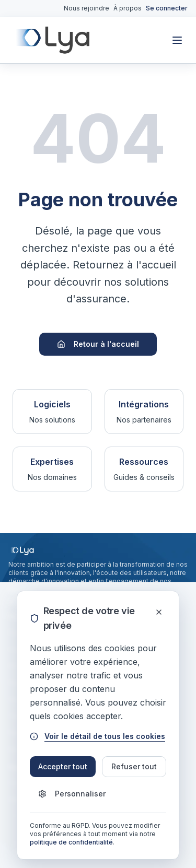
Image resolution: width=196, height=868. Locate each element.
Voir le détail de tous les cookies (97, 736)
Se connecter (167, 8)
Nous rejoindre (87, 8)
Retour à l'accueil (98, 344)
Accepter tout (63, 766)
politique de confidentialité (71, 842)
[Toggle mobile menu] (177, 40)
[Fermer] (159, 612)
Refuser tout (134, 766)
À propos (128, 8)
